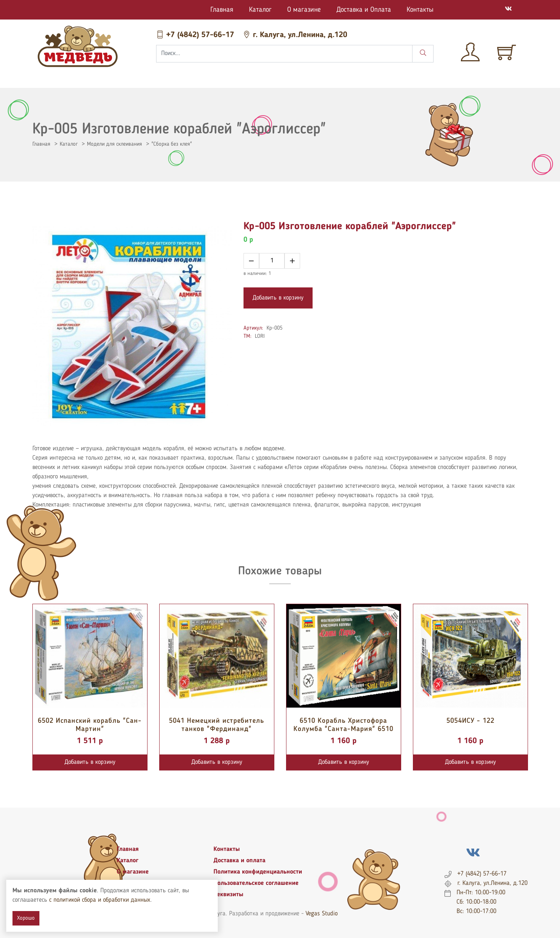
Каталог (260, 10)
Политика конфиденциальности (258, 872)
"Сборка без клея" (172, 144)
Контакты (420, 10)
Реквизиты (228, 895)
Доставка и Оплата (364, 10)
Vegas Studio (322, 914)
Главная (222, 10)
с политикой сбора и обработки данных (100, 900)
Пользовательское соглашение (256, 883)
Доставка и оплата (239, 861)
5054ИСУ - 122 (470, 721)
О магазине (304, 10)
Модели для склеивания (115, 144)
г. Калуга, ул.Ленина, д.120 (295, 35)
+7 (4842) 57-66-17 (196, 35)
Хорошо (26, 918)
